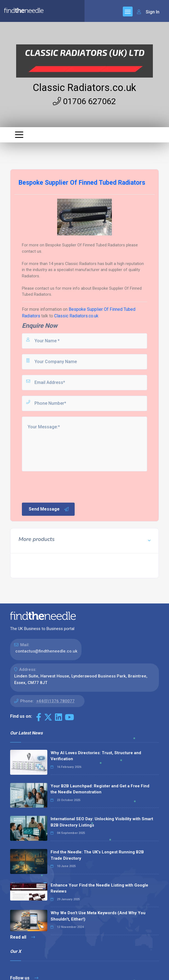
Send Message (49, 509)
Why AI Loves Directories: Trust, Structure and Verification (96, 756)
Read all (23, 937)
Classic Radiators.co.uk (85, 88)
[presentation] (63, 486)
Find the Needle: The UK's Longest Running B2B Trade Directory (97, 855)
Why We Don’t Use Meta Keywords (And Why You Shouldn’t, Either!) (98, 916)
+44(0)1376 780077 (55, 701)
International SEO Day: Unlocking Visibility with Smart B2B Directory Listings (102, 822)
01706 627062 (84, 101)
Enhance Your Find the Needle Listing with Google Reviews (99, 888)
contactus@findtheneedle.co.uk (46, 651)
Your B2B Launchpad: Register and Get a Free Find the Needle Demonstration (100, 789)
